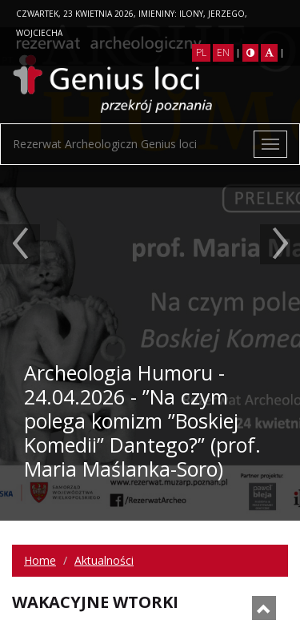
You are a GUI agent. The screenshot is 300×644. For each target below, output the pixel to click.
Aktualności (104, 560)
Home (40, 560)
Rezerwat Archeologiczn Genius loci (105, 144)
